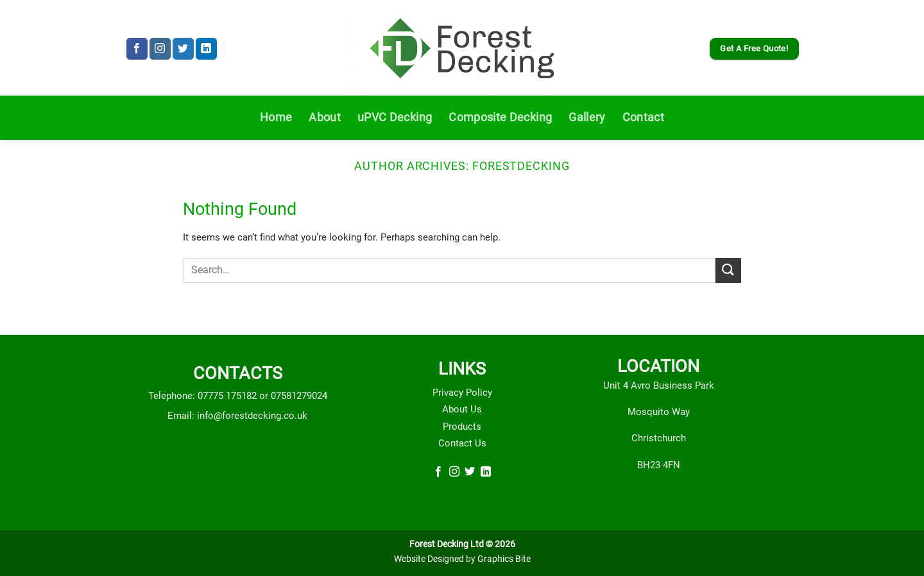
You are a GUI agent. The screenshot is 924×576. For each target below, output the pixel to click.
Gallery (587, 117)
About (325, 117)
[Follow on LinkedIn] (206, 49)
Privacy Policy (462, 393)
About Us (462, 409)
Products (462, 427)
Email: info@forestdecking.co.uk (237, 416)
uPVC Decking (395, 117)
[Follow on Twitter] (183, 49)
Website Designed (429, 559)
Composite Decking (500, 117)
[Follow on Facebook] (137, 49)
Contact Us (462, 443)
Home (276, 117)
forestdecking (521, 166)
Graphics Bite (504, 559)
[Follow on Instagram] (160, 49)
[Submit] (728, 270)
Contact (643, 117)
